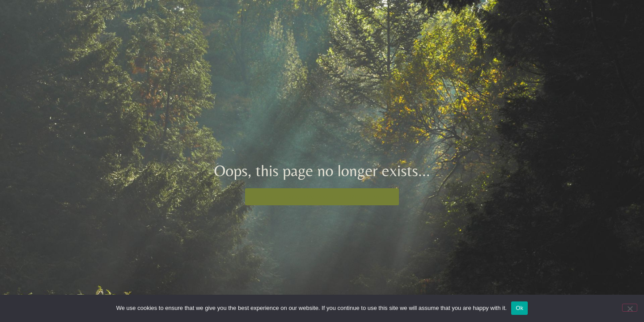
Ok (519, 308)
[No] (630, 308)
